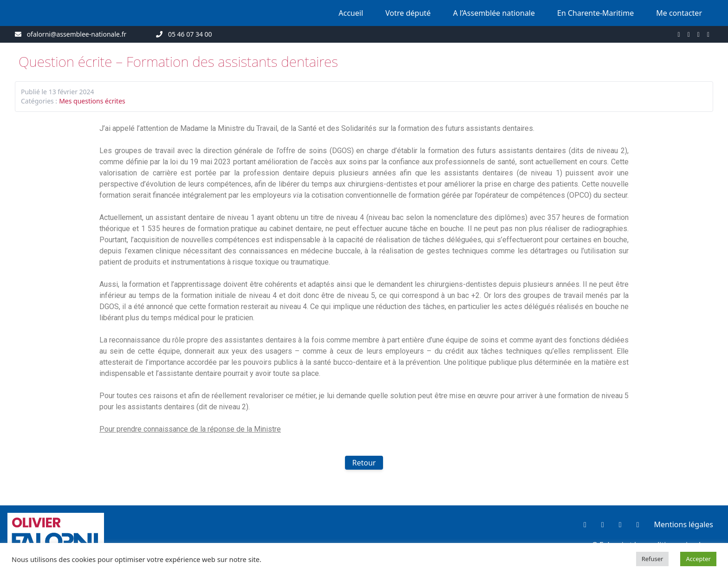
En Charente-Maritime (595, 13)
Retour (364, 463)
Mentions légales (683, 524)
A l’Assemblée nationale (494, 13)
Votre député (408, 13)
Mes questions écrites (92, 101)
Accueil (351, 13)
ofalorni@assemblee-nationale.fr (77, 34)
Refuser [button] (653, 559)
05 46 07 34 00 (190, 34)
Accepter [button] (698, 559)
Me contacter (679, 13)
